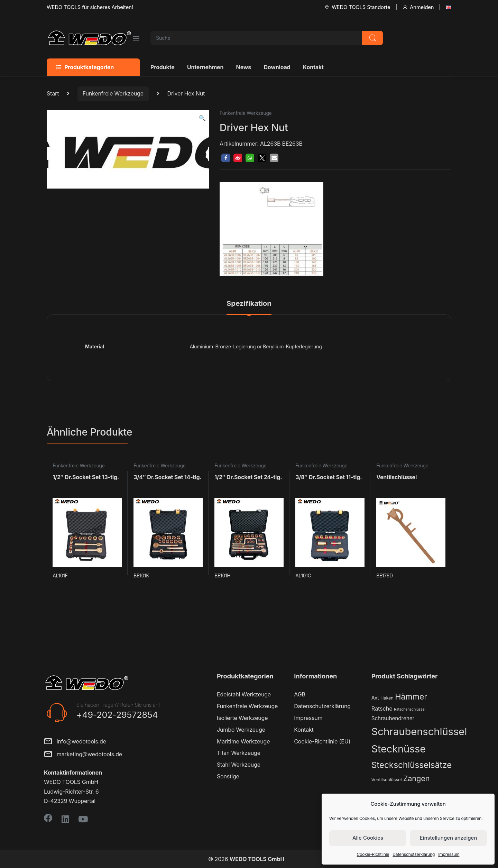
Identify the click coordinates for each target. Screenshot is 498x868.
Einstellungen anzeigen (449, 838)
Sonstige (228, 776)
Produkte (163, 67)
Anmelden (418, 7)
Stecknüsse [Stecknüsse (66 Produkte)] (399, 749)
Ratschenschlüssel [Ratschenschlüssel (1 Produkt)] (410, 709)
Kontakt (313, 67)
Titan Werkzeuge (239, 753)
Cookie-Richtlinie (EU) (322, 741)
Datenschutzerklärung (414, 854)
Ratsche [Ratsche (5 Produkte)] (382, 709)
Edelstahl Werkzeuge (244, 694)
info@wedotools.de (75, 742)
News (244, 67)
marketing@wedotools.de (83, 755)
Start (53, 93)
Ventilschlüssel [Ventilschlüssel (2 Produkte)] (387, 780)
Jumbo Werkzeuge (241, 730)
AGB (299, 694)
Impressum (449, 854)
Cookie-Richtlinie (373, 854)
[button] (202, 118)
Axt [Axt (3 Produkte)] (375, 698)
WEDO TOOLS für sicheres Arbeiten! (90, 7)
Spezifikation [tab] (249, 304)
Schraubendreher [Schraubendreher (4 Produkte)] (393, 718)
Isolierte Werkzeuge (242, 718)
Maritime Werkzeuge (243, 741)
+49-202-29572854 (117, 715)
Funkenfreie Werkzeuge (113, 93)
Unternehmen (205, 67)
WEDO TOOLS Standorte (357, 7)
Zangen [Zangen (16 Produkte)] (417, 778)
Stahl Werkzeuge (239, 765)
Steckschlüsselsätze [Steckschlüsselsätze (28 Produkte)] (412, 765)
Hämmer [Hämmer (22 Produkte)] (411, 697)
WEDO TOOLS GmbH (257, 859)
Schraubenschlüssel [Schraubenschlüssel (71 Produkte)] (419, 732)
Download (277, 67)
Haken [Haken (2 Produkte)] (387, 698)
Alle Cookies (368, 838)
